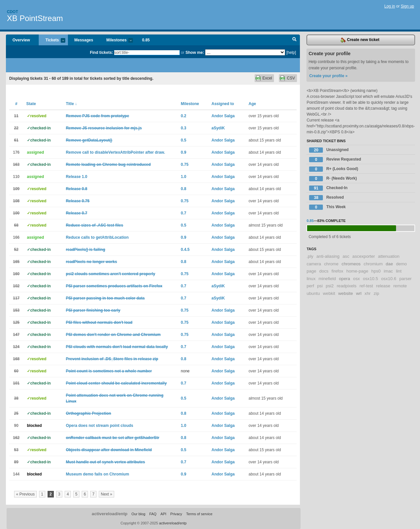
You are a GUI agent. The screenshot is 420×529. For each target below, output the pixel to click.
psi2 (330, 286)
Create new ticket (360, 40)
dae (389, 264)
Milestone (190, 104)
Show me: (195, 53)
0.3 (184, 128)
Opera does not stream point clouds (100, 426)
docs (324, 271)
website (346, 293)
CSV (291, 78)
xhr (367, 293)
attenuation (389, 256)
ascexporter (364, 256)
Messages (84, 40)
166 (16, 237)
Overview (21, 40)
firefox (337, 271)
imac (388, 271)
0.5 (184, 140)
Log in (390, 6)
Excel (267, 78)
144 (16, 474)
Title (72, 104)
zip (377, 293)
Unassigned (329, 150)
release (383, 286)
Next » (106, 494)
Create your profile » (328, 76)
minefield (327, 279)
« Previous (25, 494)
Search (294, 40)
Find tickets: (102, 53)
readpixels (346, 286)
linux (311, 279)
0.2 (184, 116)
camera (314, 264)
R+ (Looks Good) (334, 169)
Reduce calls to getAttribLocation (97, 237)
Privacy (176, 514)
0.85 (146, 40)
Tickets (52, 41)
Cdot (12, 12)
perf (310, 286)
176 (16, 152)
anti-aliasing (328, 256)
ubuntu (313, 293)
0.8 (184, 189)
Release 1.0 (77, 177)
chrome (331, 264)
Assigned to (223, 104)
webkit (329, 293)
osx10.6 (388, 279)
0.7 (184, 213)
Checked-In (328, 188)
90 (16, 426)
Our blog (138, 514)
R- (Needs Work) (333, 179)
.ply (310, 256)
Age (252, 104)
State (31, 104)
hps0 (376, 271)
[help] (291, 53)
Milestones (116, 41)
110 (16, 177)
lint (399, 271)
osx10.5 (370, 279)
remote (400, 286)
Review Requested (335, 160)
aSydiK (218, 128)
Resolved (326, 198)
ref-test (366, 286)
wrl (359, 293)
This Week (327, 207)
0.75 (185, 165)
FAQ (153, 514)
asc (346, 256)
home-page (357, 271)
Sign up (407, 6)
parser (405, 279)
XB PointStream (35, 18)
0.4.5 (185, 250)
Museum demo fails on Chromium (98, 474)
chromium (373, 264)
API (163, 514)
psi (320, 286)
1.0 (184, 177)
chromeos (351, 264)
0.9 (184, 152)
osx (357, 279)
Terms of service (199, 514)
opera (345, 279)
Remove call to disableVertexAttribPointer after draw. (115, 152)
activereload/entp (110, 514)
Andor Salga (223, 116)
